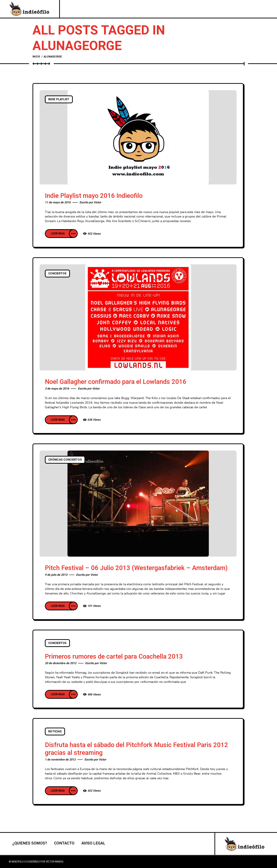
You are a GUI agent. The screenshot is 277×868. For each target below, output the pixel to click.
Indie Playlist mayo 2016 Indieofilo (94, 196)
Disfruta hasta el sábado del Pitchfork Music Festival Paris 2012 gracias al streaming (136, 749)
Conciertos (57, 274)
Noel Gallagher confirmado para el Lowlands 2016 (116, 382)
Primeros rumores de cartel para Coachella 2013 (114, 657)
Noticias (55, 731)
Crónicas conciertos (65, 460)
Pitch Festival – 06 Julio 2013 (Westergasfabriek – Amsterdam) (136, 568)
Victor (98, 202)
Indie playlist (59, 99)
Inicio (36, 57)
